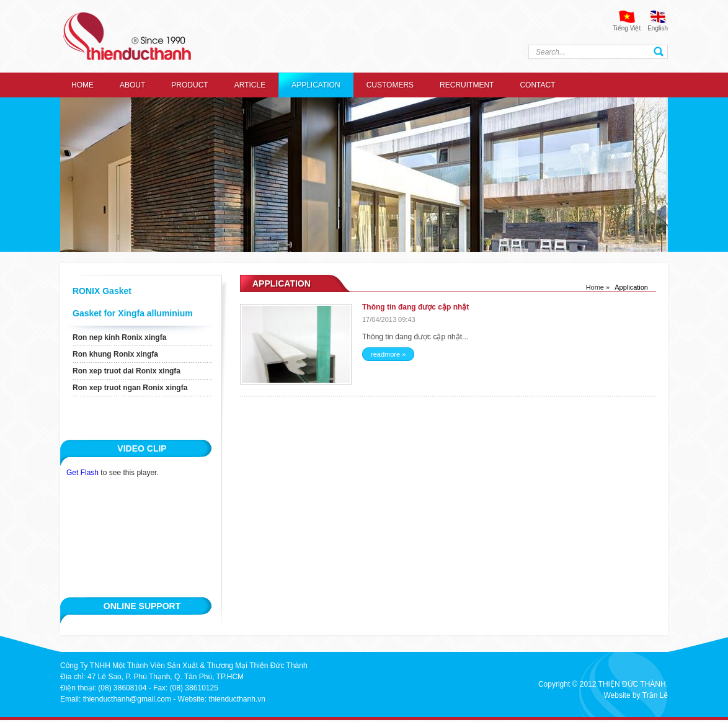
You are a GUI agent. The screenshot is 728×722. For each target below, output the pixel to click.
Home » (598, 287)
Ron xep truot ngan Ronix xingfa (130, 388)
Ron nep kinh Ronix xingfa (119, 337)
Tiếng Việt (627, 28)
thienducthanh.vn (237, 699)
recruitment (467, 85)
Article (250, 85)
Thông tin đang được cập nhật (415, 307)
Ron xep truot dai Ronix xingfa (127, 371)
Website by (622, 695)
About (132, 85)
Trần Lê (655, 695)
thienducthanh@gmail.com (127, 699)
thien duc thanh (127, 36)
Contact (537, 85)
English (658, 28)
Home (82, 85)
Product (189, 85)
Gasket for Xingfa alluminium (133, 313)
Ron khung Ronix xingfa (115, 354)
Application (316, 85)
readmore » (388, 354)
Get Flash (82, 473)
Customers (390, 85)
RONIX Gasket (102, 291)
